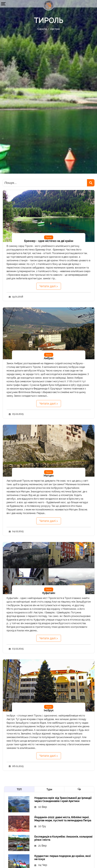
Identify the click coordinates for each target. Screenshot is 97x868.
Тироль (49, 237)
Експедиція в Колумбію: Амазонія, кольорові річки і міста (63, 838)
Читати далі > (49, 286)
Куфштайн (49, 593)
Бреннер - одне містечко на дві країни (49, 241)
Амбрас (49, 358)
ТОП (19, 789)
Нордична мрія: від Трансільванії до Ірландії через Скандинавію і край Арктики (63, 799)
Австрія (55, 29)
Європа (42, 29)
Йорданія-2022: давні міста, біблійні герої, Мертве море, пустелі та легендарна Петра (63, 819)
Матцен (49, 476)
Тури (49, 789)
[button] (3, 4)
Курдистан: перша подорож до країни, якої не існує (63, 857)
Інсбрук (49, 710)
